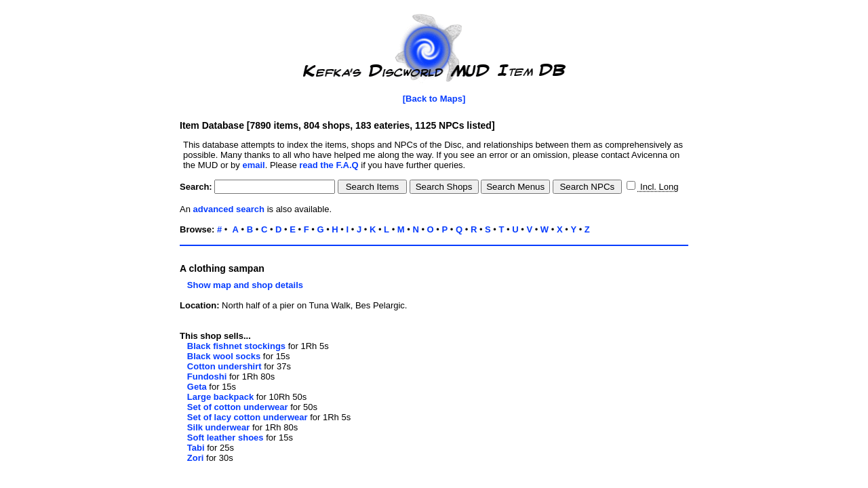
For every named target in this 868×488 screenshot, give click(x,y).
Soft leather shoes (225, 438)
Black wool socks (224, 356)
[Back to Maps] (434, 99)
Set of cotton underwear (238, 407)
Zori (196, 458)
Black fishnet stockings (236, 346)
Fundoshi (207, 377)
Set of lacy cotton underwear (248, 417)
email (253, 165)
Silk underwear (218, 427)
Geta (197, 387)
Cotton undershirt (224, 366)
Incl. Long (658, 187)
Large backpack (220, 397)
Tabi (196, 448)
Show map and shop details (241, 285)
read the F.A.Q (329, 165)
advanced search (229, 209)
